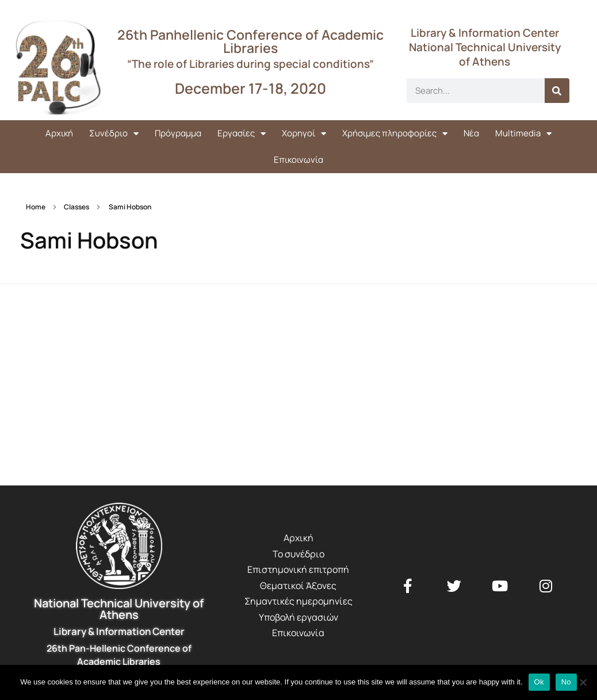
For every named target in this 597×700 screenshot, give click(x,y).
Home (36, 207)
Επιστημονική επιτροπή (298, 569)
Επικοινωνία (298, 160)
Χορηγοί (304, 134)
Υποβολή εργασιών (298, 617)
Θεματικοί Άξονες (298, 586)
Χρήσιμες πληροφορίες (395, 134)
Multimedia (523, 134)
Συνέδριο (114, 134)
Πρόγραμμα (178, 133)
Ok (539, 682)
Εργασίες (242, 134)
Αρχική (59, 133)
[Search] (557, 91)
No (566, 682)
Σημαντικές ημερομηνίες (298, 601)
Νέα (471, 133)
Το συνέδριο (298, 554)
